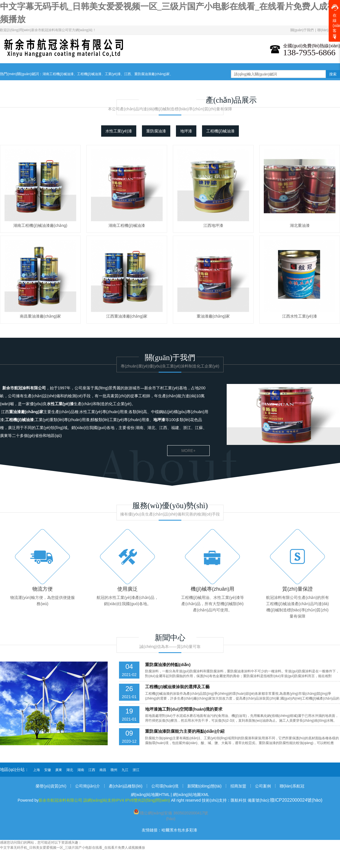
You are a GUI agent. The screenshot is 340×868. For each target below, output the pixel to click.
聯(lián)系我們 (328, 30)
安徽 (48, 770)
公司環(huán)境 (165, 786)
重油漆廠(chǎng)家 (26, 412)
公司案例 (263, 786)
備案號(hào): (285, 800)
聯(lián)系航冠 (292, 786)
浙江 (136, 770)
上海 (37, 770)
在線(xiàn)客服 (336, 21)
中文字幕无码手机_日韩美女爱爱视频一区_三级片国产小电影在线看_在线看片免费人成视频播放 (73, 848)
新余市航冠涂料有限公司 (24, 388)
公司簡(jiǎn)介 (87, 786)
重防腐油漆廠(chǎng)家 (152, 74)
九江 (125, 770)
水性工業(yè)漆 (119, 131)
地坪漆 (186, 131)
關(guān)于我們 (302, 30)
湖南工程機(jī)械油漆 (58, 74)
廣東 (59, 770)
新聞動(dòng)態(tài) (204, 786)
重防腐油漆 (156, 131)
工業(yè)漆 (113, 74)
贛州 (114, 770)
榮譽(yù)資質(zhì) (51, 786)
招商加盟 (238, 786)
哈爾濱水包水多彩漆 (179, 830)
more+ (188, 451)
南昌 (103, 770)
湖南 (81, 770)
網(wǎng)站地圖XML (191, 795)
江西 (127, 74)
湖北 (70, 770)
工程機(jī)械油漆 (89, 74)
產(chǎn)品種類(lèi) (126, 786)
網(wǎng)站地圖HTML (150, 795)
